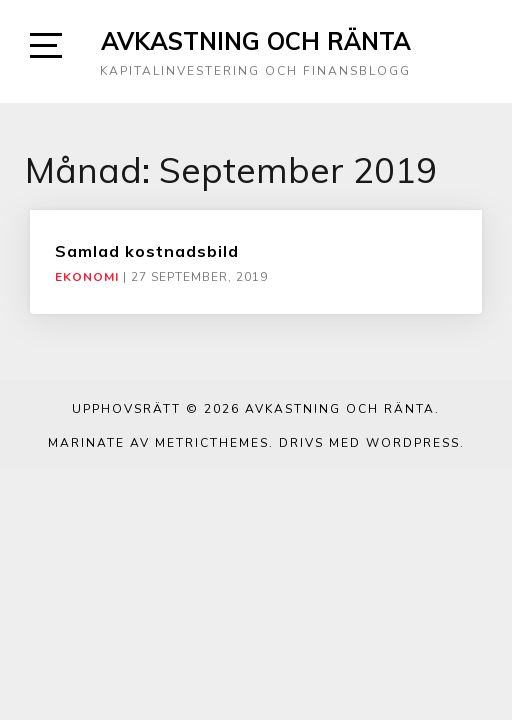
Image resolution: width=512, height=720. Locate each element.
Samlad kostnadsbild (147, 251)
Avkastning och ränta (256, 41)
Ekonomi (87, 277)
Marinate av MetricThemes (158, 443)
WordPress (413, 443)
